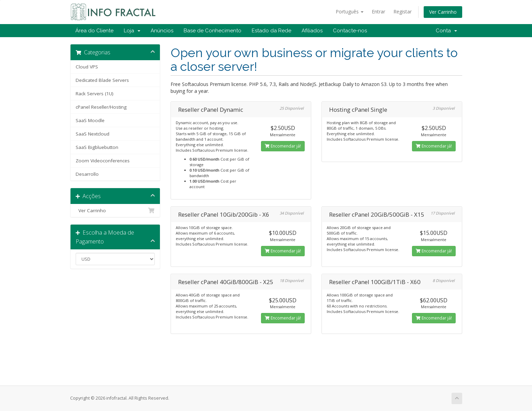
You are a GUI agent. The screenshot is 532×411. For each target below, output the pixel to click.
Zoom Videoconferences (103, 161)
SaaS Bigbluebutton (97, 147)
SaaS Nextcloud (93, 134)
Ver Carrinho (443, 12)
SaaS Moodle (90, 120)
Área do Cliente (94, 31)
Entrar (378, 12)
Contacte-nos (350, 31)
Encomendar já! (283, 146)
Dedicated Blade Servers (102, 80)
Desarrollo (87, 174)
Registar (403, 12)
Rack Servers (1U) (95, 94)
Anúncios (162, 31)
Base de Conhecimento (213, 31)
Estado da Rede (272, 31)
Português (350, 12)
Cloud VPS (87, 67)
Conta (446, 31)
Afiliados (312, 31)
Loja (132, 31)
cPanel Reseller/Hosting (101, 107)
